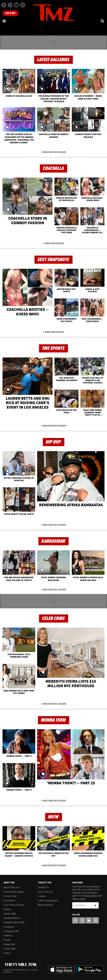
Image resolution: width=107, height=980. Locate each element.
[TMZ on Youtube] (16, 5)
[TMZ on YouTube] (89, 920)
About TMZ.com (12, 887)
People (7, 940)
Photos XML (10, 949)
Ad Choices (9, 901)
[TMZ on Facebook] (4, 5)
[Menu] (4, 21)
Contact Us (44, 887)
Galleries (8, 936)
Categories (9, 927)
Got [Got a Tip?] (10, 13)
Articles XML (10, 914)
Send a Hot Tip (45, 892)
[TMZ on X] (10, 5)
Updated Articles (12, 918)
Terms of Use (10, 896)
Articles (7, 909)
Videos (7, 953)
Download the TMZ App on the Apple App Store (61, 970)
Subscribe (96, 905)
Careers (42, 896)
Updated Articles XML (14, 922)
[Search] (103, 21)
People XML (10, 944)
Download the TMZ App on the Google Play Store (90, 969)
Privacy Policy (91, 896)
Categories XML (11, 931)
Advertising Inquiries (48, 901)
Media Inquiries (46, 905)
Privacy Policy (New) (14, 892)
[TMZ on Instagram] (23, 5)
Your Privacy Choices (14, 905)
